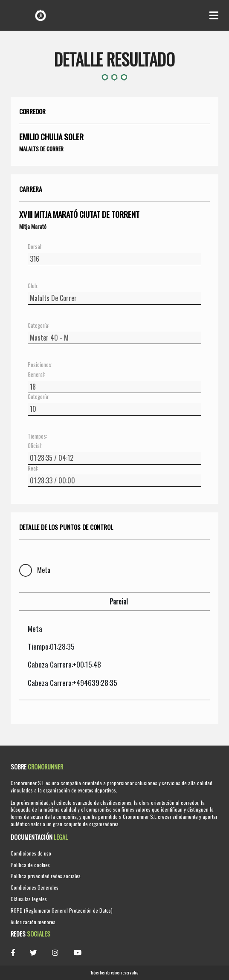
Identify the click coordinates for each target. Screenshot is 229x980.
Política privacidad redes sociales (46, 876)
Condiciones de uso (31, 853)
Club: (33, 286)
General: (36, 375)
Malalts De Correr (41, 149)
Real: (33, 468)
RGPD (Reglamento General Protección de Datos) (62, 910)
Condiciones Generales (35, 887)
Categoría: (39, 326)
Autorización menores (33, 922)
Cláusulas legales (29, 899)
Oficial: (35, 446)
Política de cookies (30, 865)
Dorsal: (35, 247)
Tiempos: (38, 437)
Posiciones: (40, 365)
